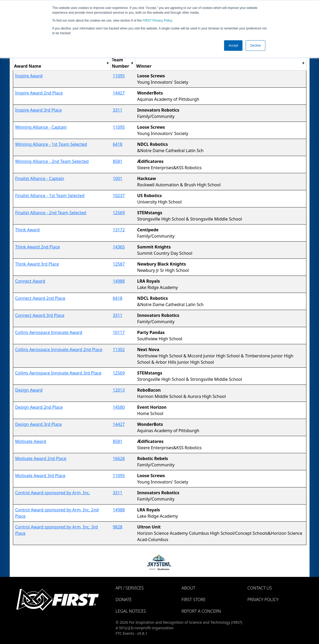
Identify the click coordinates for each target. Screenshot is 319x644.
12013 (119, 390)
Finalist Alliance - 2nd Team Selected (51, 213)
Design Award (29, 390)
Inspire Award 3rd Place (39, 110)
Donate (124, 600)
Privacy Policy (157, 21)
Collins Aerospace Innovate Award (49, 332)
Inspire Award (29, 76)
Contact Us (260, 588)
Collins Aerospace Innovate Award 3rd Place (58, 373)
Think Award (27, 230)
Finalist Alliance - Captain (40, 178)
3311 (118, 110)
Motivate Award (31, 441)
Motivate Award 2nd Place (41, 458)
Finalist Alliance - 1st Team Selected (50, 196)
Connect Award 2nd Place (40, 298)
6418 (118, 144)
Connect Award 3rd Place (40, 315)
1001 (118, 178)
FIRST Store (194, 600)
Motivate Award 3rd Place (40, 476)
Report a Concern (201, 611)
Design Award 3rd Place (39, 424)
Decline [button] (255, 46)
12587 (119, 264)
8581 (118, 161)
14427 (119, 93)
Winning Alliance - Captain (41, 127)
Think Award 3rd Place (37, 264)
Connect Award (30, 281)
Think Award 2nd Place (38, 247)
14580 (119, 407)
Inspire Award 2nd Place (39, 93)
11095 (119, 76)
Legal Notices (131, 611)
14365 (119, 247)
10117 (119, 332)
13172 (119, 230)
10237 (119, 196)
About (188, 588)
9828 (118, 527)
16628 (119, 458)
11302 (119, 350)
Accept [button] (233, 46)
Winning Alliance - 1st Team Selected (51, 144)
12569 (119, 213)
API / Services (130, 588)
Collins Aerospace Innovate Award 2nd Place (59, 350)
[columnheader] (62, 63)
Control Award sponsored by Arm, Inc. (53, 493)
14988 (119, 281)
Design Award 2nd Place (39, 407)
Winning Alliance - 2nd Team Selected (52, 161)
